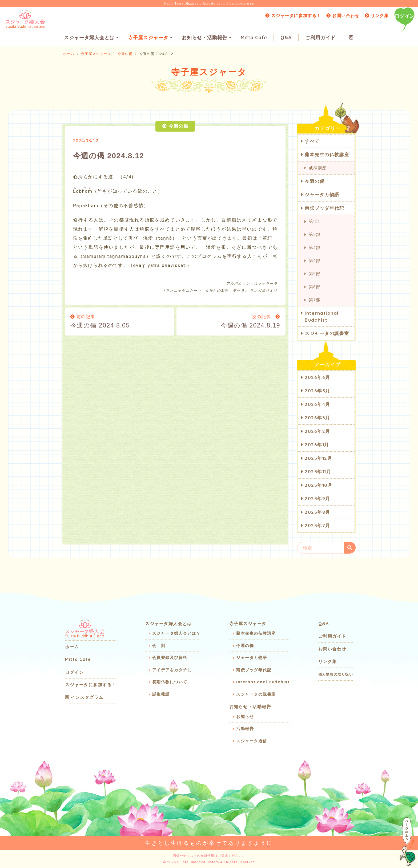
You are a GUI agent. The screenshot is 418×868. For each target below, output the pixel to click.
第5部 (314, 274)
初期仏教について (170, 682)
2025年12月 (318, 458)
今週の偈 (125, 54)
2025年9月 (317, 498)
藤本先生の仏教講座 (327, 154)
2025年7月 (317, 525)
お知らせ (245, 717)
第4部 (314, 261)
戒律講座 (318, 168)
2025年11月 (318, 472)
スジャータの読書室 (327, 333)
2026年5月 (317, 391)
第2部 (314, 234)
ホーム (69, 54)
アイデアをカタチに (172, 670)
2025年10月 (319, 485)
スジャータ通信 (252, 741)
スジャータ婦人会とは (91, 38)
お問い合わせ (343, 15)
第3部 (314, 247)
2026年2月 (317, 431)
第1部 (314, 221)
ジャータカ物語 (322, 194)
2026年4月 (317, 404)
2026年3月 (317, 418)
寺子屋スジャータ (150, 38)
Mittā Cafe (254, 38)
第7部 (314, 300)
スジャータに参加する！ (293, 15)
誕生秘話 (161, 694)
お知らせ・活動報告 (206, 38)
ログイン (405, 16)
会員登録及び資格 (170, 658)
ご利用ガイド (320, 38)
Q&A (286, 38)
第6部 (314, 287)
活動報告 (245, 729)
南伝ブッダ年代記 (324, 208)
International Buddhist (322, 316)
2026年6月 (317, 377)
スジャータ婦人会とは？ (176, 633)
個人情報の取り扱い (336, 674)
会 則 (159, 646)
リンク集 (377, 15)
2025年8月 (317, 512)
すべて (312, 141)
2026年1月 (317, 445)
